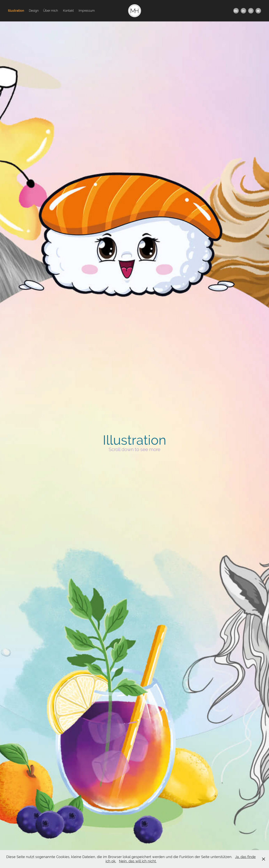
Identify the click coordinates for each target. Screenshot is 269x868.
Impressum (87, 11)
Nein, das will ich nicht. (138, 861)
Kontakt (68, 11)
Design (34, 11)
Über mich (51, 11)
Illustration (16, 11)
